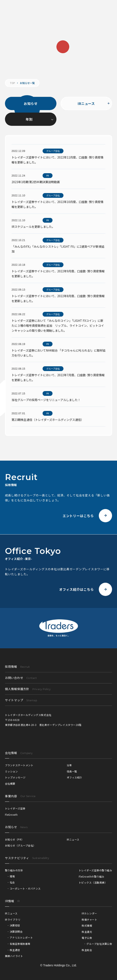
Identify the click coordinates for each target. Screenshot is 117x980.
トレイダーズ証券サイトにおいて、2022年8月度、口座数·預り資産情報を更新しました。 (58, 298)
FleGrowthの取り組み (92, 876)
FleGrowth (11, 815)
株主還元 (87, 932)
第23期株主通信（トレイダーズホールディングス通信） (48, 420)
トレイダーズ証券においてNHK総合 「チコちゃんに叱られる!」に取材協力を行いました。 (58, 353)
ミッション (11, 771)
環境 (12, 876)
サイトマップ (21, 700)
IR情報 (10, 901)
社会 (12, 882)
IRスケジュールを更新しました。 (33, 227)
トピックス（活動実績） (93, 882)
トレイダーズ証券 (15, 808)
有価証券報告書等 (20, 944)
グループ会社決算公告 (99, 944)
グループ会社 (53, 151)
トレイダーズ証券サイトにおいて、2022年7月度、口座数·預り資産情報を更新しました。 (58, 377)
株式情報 (87, 925)
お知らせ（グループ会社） (20, 845)
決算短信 (15, 925)
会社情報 (11, 753)
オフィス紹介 (75, 777)
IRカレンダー (89, 913)
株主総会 (87, 950)
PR (48, 175)
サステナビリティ (17, 858)
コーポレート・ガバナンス (25, 888)
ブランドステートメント (19, 765)
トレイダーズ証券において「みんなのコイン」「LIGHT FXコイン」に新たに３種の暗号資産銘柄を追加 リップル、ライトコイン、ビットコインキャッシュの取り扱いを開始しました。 (58, 325)
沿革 (69, 765)
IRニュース (86, 103)
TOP (12, 83)
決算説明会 (16, 931)
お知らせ (31, 103)
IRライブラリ (13, 919)
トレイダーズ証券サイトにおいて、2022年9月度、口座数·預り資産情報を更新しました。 (58, 274)
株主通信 (15, 950)
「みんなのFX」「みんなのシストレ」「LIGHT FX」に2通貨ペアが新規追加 (58, 249)
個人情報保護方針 (28, 689)
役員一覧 (72, 771)
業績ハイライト (14, 956)
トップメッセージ (15, 777)
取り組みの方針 (14, 870)
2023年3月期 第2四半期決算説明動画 (36, 182)
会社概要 (10, 784)
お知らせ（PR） (14, 839)
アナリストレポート (21, 937)
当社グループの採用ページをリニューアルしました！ (46, 400)
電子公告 (87, 938)
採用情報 (17, 667)
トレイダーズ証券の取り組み (95, 870)
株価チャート (89, 919)
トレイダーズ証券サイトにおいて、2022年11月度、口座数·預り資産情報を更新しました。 (57, 160)
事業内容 (11, 796)
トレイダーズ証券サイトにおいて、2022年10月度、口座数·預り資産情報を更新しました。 (57, 204)
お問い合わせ (21, 678)
